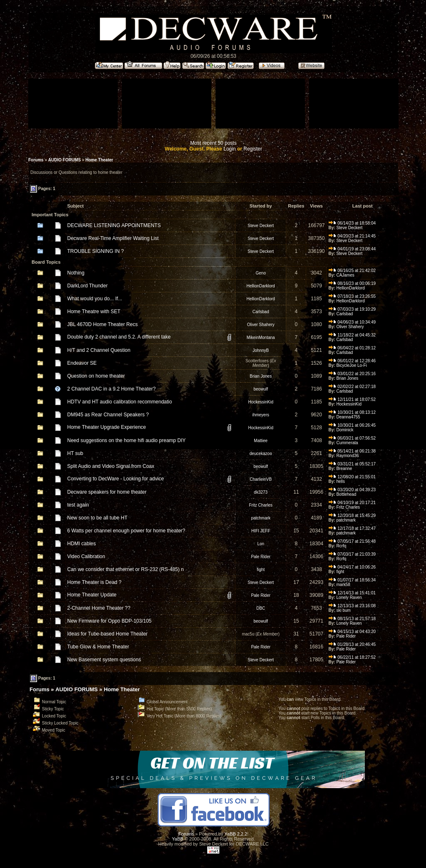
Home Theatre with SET (94, 312)
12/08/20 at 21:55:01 (352, 477)
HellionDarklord (261, 286)
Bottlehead (346, 494)
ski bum (343, 610)
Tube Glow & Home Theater (98, 647)
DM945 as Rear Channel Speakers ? (108, 415)
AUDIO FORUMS (64, 160)
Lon (261, 544)
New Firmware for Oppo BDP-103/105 (110, 621)
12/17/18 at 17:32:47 (352, 528)
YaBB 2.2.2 (236, 834)
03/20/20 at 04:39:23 (352, 490)
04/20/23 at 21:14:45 (352, 236)
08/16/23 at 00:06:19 (352, 283)
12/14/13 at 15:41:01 (352, 593)
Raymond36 (347, 456)
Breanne (344, 469)
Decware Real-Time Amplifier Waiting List (113, 238)
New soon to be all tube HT (98, 518)
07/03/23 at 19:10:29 (352, 309)
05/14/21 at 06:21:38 (352, 451)
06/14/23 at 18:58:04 (352, 223)
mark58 (343, 585)
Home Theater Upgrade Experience (107, 427)
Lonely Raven (349, 597)
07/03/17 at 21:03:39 (352, 554)
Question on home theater (96, 376)
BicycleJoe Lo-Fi (351, 365)
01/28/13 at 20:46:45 (352, 644)
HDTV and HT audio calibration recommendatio (120, 402)
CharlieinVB (261, 479)
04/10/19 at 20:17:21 (352, 503)
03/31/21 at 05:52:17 (352, 464)
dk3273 (261, 492)
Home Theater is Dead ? (95, 582)
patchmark (261, 518)
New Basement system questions (104, 660)
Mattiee (261, 441)
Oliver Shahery (261, 325)
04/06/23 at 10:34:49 (352, 322)
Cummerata (347, 443)
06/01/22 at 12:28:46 (352, 361)
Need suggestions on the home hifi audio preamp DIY (127, 440)
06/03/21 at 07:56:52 (352, 438)
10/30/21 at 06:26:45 (352, 425)
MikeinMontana (261, 338)
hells (341, 481)
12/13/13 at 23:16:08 (352, 606)
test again (78, 505)
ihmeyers (261, 415)
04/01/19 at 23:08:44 (352, 249)
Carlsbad (261, 312)
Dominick (345, 430)
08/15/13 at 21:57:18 (352, 619)
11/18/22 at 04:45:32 (352, 335)
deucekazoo (261, 454)
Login (229, 149)
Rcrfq (341, 546)
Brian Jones (261, 376)
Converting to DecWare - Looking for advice (116, 479)
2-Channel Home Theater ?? (99, 608)
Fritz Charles (261, 505)
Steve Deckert (261, 226)
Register (253, 149)
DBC (261, 608)
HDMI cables (82, 544)
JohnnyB (261, 350)
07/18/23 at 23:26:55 (352, 296)
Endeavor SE (82, 363)
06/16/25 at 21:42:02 (352, 271)
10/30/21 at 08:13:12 (352, 412)
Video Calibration (86, 556)
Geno (261, 273)
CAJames (345, 275)
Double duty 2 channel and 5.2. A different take (119, 337)
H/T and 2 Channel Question (99, 350)
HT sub (75, 453)
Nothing (76, 273)
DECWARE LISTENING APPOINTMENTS (114, 225)
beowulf (261, 389)
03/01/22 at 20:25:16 (352, 374)
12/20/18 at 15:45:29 (352, 516)
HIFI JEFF (261, 531)
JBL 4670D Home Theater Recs (103, 324)
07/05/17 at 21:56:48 (352, 541)
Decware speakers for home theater (107, 492)
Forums (36, 160)
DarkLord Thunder (88, 286)
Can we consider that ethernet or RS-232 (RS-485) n (126, 569)
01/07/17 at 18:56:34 (352, 580)
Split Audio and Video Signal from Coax (111, 466)
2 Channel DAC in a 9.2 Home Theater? (112, 389)
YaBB (177, 839)
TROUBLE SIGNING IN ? (96, 251)
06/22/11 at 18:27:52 (352, 657)
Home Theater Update (92, 595)
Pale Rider (261, 557)
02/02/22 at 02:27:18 (352, 387)
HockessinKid (261, 402)
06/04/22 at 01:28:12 (352, 348)
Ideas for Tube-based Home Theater (108, 634)
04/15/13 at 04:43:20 (352, 632)
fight (261, 570)
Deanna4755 (348, 417)
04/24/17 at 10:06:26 (352, 567)
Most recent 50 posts (213, 143)
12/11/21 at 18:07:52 (352, 399)
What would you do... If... (95, 299)
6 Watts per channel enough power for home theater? (126, 531)
